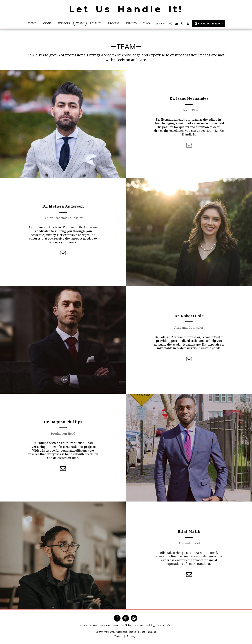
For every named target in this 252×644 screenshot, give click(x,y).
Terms (118, 636)
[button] (171, 23)
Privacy (131, 636)
